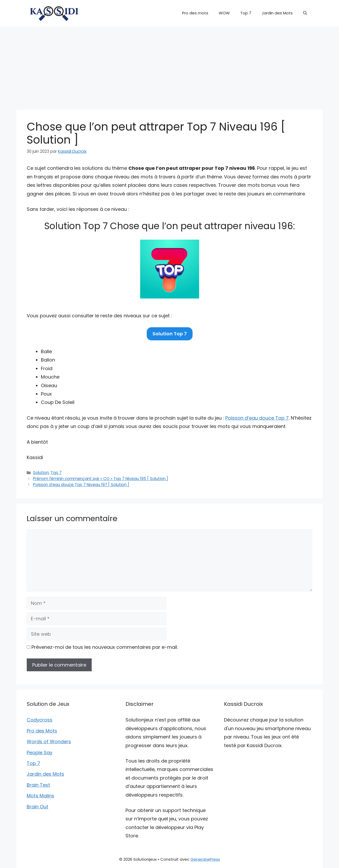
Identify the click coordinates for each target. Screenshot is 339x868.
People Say (40, 753)
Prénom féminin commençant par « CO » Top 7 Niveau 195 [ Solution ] (101, 479)
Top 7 (246, 13)
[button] (305, 13)
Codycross (40, 720)
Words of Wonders (49, 742)
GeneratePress (205, 859)
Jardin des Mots (277, 13)
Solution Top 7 (170, 334)
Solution (41, 473)
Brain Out (37, 807)
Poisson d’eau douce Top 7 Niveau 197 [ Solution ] (81, 485)
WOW (224, 13)
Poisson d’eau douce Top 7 (257, 418)
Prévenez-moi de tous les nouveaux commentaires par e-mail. (105, 647)
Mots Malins (40, 796)
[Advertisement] (169, 65)
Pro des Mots (42, 731)
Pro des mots (195, 13)
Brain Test (38, 785)
